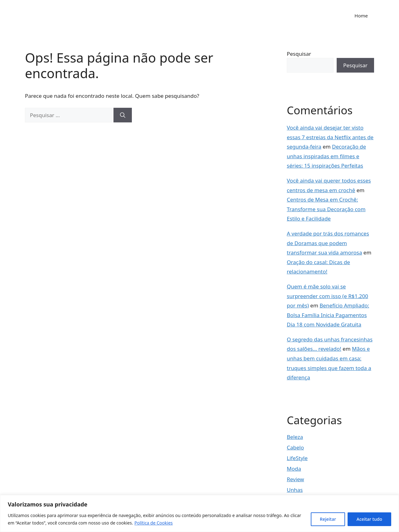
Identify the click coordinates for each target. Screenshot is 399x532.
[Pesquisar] (123, 115)
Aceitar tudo (369, 519)
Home (361, 16)
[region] (199, 513)
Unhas (295, 490)
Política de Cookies (154, 523)
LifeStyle (297, 458)
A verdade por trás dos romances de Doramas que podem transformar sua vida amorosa (328, 243)
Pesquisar (299, 54)
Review (295, 479)
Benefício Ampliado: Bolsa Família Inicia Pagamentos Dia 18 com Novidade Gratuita (328, 315)
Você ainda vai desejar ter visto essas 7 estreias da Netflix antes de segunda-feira (330, 137)
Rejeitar (328, 519)
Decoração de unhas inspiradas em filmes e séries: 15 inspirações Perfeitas (326, 156)
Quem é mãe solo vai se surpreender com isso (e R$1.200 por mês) (327, 296)
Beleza (295, 437)
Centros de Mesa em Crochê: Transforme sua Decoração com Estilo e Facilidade (326, 209)
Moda (294, 469)
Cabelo (295, 447)
